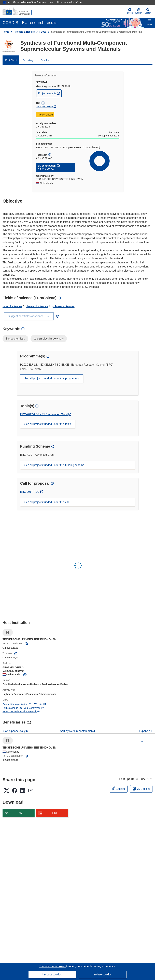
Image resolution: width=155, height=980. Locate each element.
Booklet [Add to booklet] (119, 788)
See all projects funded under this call (47, 502)
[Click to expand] (142, 741)
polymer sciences (63, 306)
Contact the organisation (17, 704)
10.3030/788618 (45, 107)
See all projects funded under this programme (52, 378)
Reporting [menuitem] (28, 60)
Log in (130, 11)
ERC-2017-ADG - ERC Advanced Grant (44, 414)
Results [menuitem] (45, 60)
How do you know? (70, 2)
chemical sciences (37, 306)
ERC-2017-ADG (32, 492)
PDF (55, 813)
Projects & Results (24, 32)
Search (148, 11)
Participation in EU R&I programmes (23, 708)
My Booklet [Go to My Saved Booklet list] (141, 789)
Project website (50, 93)
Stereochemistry (15, 339)
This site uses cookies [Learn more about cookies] (53, 966)
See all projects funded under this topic (48, 424)
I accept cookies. (52, 975)
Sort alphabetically (15, 731)
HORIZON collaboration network (21, 711)
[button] (139, 11)
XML (21, 813)
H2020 (43, 32)
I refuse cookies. (103, 975)
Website (40, 704)
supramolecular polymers (49, 339)
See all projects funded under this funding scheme (54, 465)
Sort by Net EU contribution (77, 731)
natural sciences (12, 306)
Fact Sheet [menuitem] (11, 60)
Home (6, 32)
